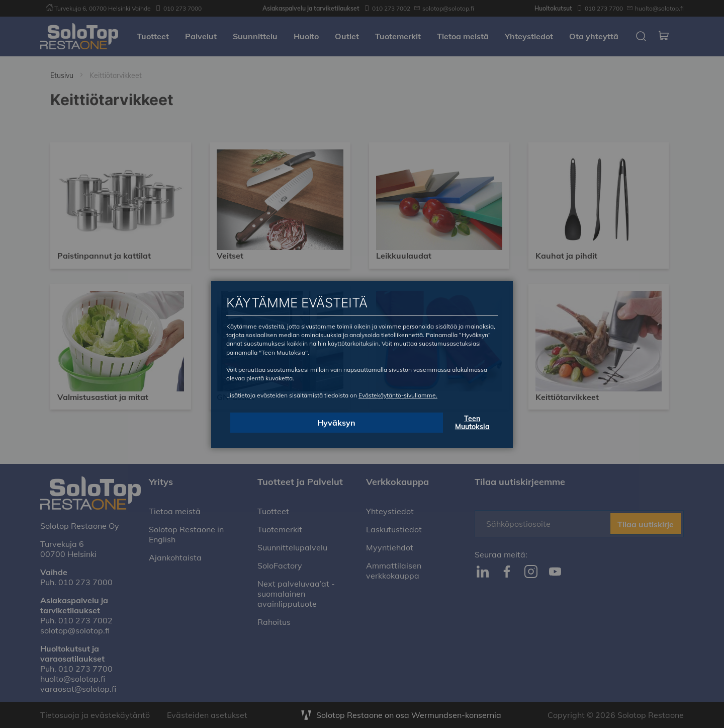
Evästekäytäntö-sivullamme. (398, 395)
